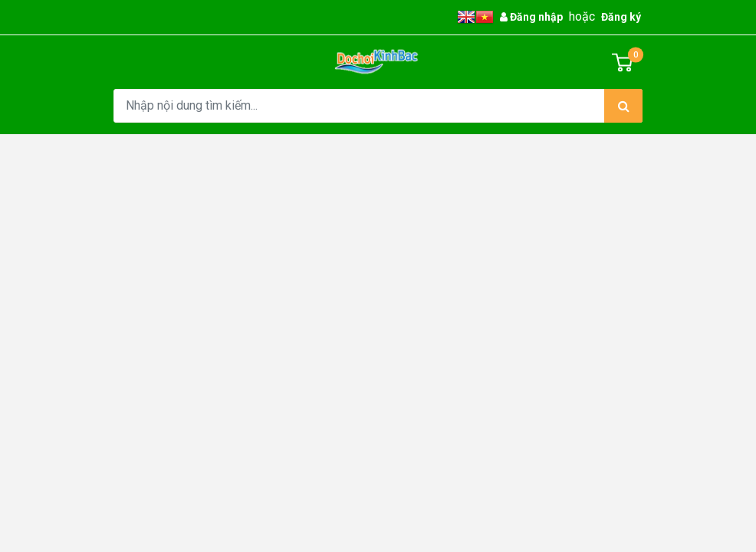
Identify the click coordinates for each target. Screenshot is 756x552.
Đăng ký (621, 17)
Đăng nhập (531, 17)
